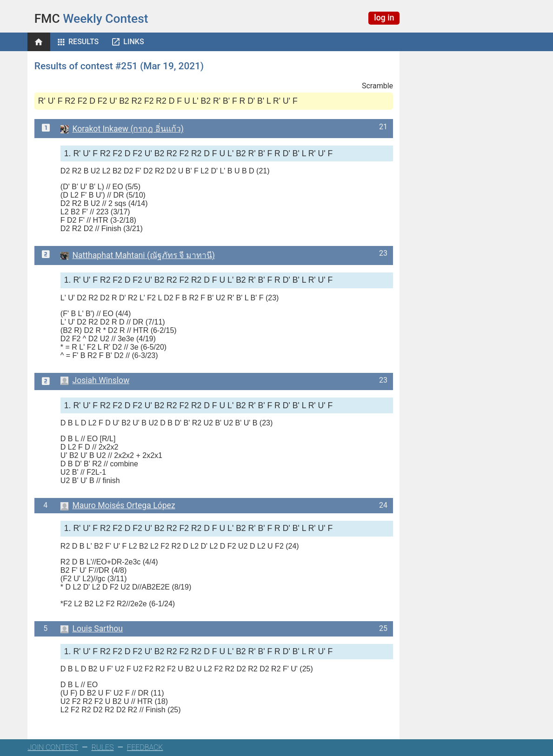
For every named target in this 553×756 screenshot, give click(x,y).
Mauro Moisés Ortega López (118, 505)
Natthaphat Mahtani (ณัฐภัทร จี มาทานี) (138, 255)
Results (83, 42)
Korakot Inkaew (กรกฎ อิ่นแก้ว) (122, 129)
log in (384, 18)
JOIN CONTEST (53, 747)
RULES (103, 747)
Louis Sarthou (92, 629)
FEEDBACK (145, 747)
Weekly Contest (91, 19)
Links (133, 42)
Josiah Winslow (95, 380)
